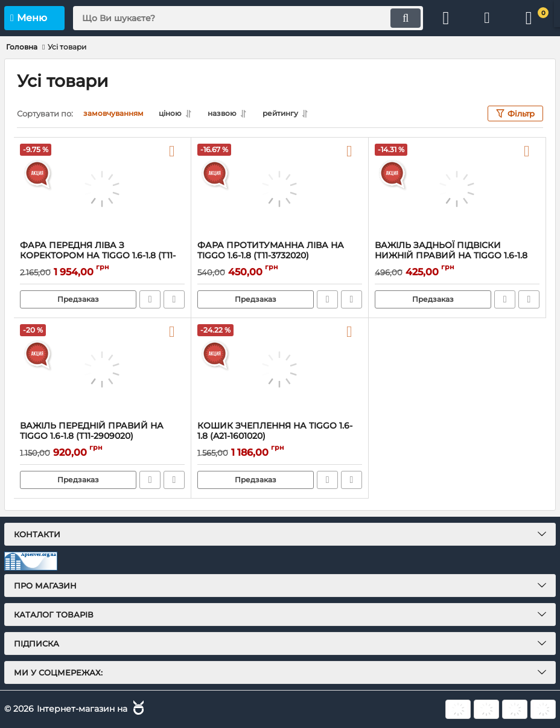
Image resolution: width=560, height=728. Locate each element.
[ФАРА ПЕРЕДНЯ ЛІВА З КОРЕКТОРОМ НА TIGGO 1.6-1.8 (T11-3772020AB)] (102, 189)
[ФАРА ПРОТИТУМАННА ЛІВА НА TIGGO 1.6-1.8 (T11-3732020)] (280, 189)
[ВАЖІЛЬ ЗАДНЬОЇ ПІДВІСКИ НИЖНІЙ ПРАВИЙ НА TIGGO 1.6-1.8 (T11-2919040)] (457, 189)
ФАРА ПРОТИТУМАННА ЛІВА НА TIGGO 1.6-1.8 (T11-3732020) (271, 251)
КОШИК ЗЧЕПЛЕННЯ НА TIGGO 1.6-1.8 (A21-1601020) (275, 431)
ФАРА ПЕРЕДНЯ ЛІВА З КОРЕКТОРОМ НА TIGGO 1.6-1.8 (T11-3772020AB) (98, 256)
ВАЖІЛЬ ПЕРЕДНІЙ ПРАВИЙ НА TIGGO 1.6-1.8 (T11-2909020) (92, 431)
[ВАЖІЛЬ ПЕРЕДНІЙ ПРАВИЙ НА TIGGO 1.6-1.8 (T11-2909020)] (102, 369)
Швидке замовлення (150, 299)
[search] (247, 18)
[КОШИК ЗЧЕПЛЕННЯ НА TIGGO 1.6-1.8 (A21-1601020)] (280, 369)
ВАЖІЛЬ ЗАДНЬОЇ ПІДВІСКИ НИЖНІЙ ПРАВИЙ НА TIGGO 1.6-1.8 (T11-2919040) (451, 256)
